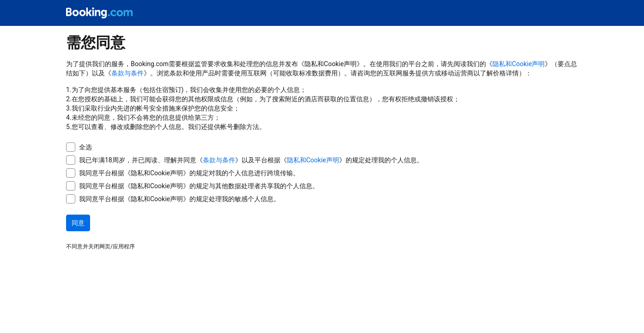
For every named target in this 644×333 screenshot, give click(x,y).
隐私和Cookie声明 (519, 64)
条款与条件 (128, 73)
